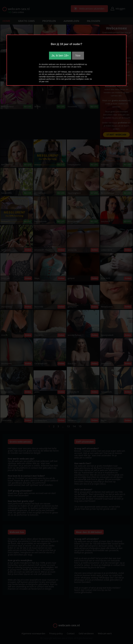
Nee (78, 56)
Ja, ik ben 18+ (60, 56)
